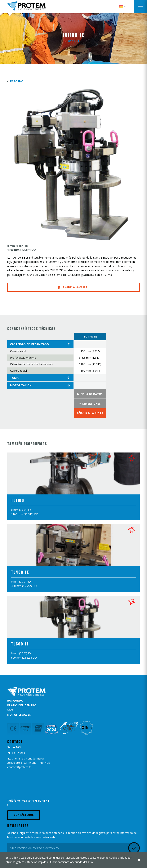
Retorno (14, 81)
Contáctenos (24, 815)
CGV (10, 710)
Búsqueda (15, 700)
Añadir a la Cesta (72, 287)
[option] (90, 375)
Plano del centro (22, 705)
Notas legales (19, 715)
